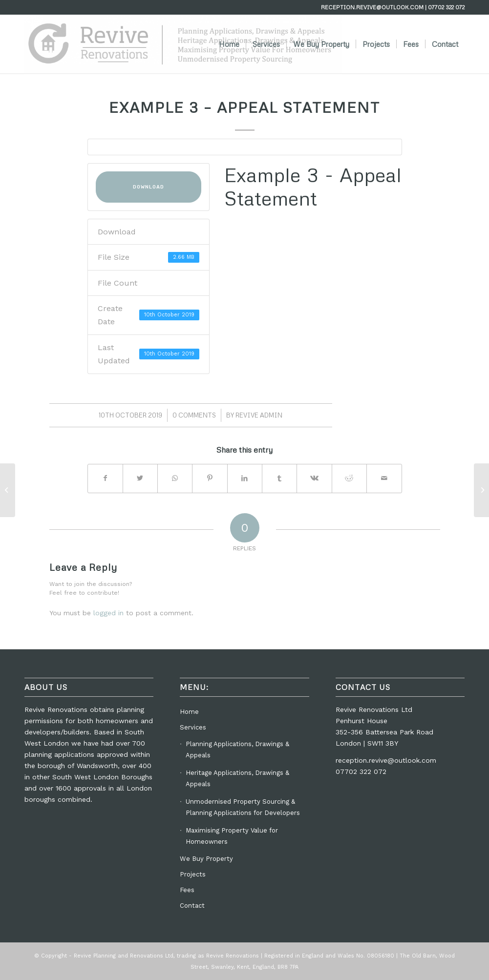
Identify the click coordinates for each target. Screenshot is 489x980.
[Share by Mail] (384, 478)
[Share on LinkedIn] (245, 478)
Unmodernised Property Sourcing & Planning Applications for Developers (243, 807)
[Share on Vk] (314, 478)
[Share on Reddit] (349, 478)
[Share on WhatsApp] (175, 478)
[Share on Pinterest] (210, 478)
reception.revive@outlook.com (386, 760)
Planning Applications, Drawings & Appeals (237, 750)
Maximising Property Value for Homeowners (232, 836)
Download (149, 187)
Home (189, 712)
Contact (192, 906)
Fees (187, 890)
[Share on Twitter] (140, 478)
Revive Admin (259, 415)
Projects (193, 874)
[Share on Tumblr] (279, 478)
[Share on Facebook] (105, 478)
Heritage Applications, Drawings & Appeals (237, 778)
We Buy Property (206, 859)
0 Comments (194, 415)
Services (193, 727)
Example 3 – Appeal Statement (244, 107)
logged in (108, 613)
